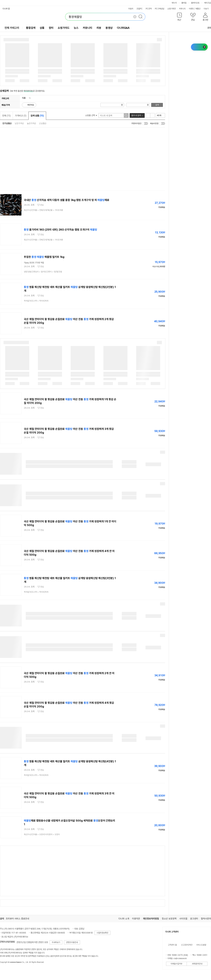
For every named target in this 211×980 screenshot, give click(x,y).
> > (43, 210)
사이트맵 (183, 919)
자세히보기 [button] (56, 942)
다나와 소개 (124, 919)
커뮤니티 (182, 9)
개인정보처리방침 (151, 919)
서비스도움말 (201, 945)
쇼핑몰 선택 (91, 115)
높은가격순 (31, 123)
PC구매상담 (160, 9)
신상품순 (43, 123)
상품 (42, 28)
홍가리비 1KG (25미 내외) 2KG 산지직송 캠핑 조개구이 (60, 230)
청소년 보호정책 (169, 919)
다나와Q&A (123, 28)
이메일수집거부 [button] (176, 964)
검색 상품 (37, 116)
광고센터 (194, 919)
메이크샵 (207, 3)
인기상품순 (7, 123)
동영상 (109, 28)
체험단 (198, 9)
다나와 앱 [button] (6, 9)
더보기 (207, 9)
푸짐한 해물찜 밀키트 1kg (44, 257)
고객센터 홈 (172, 945)
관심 (42, 205)
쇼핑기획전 (172, 9)
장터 (51, 28)
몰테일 (184, 3)
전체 (6, 116)
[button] (179, 17)
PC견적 (149, 9)
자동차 (131, 9)
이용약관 (136, 919)
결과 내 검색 (136, 115)
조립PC (139, 9)
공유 (207, 28)
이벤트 (191, 9)
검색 (157, 105)
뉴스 (76, 28)
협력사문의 (206, 919)
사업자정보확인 (102, 933)
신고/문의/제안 (187, 945)
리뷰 (99, 28)
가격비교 (21, 116)
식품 (24, 98)
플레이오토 (195, 3)
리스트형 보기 (148, 115)
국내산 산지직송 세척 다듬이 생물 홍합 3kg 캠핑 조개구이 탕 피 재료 (67, 200)
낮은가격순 (19, 123)
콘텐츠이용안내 (72, 942)
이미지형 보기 (152, 115)
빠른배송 (31, 105)
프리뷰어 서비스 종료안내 (17, 919)
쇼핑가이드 (64, 28)
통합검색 (31, 28)
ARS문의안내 (197, 964)
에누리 (174, 3)
